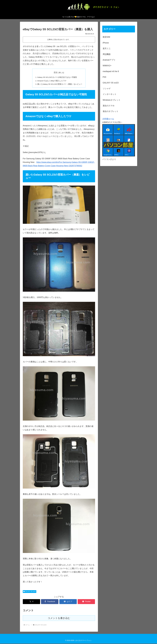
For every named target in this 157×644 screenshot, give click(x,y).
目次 (56, 72)
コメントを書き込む (59, 619)
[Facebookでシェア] (50, 602)
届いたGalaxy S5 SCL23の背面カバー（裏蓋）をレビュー (60, 84)
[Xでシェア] (31, 602)
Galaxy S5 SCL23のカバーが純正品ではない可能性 (57, 77)
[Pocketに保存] (86, 602)
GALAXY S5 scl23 (30, 592)
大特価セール (108, 119)
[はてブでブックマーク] (68, 602)
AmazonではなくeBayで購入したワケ (52, 81)
